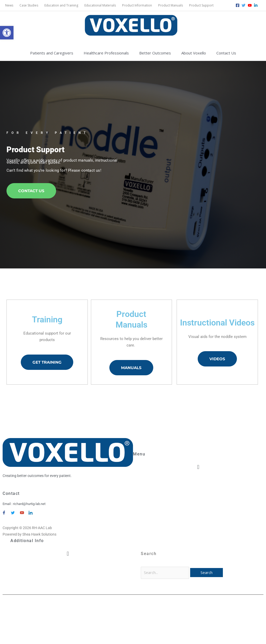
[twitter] (244, 5)
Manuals (131, 368)
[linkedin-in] (256, 5)
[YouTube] (22, 511)
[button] (7, 33)
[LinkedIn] (30, 511)
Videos (217, 359)
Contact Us (31, 191)
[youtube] (250, 5)
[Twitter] (13, 511)
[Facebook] (4, 511)
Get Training (47, 362)
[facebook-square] (238, 5)
